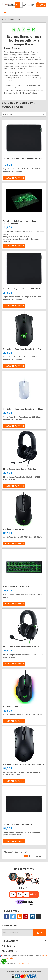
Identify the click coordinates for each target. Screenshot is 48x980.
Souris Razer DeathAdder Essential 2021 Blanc (23, 409)
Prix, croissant (8, 114)
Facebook (7, 917)
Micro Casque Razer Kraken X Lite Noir (20, 469)
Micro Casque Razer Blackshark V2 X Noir (21, 647)
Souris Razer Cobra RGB (14, 529)
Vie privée (21, 963)
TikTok (39, 917)
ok (39, 933)
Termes (27, 963)
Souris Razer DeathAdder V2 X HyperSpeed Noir (24, 764)
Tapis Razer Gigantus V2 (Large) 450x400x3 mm (24, 289)
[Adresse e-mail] (17, 933)
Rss (19, 917)
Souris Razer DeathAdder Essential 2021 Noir (22, 349)
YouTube (26, 917)
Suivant (40, 856)
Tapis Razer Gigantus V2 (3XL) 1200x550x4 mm (23, 824)
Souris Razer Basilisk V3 (14, 707)
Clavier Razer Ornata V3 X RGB (16, 587)
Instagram (32, 917)
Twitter (13, 917)
